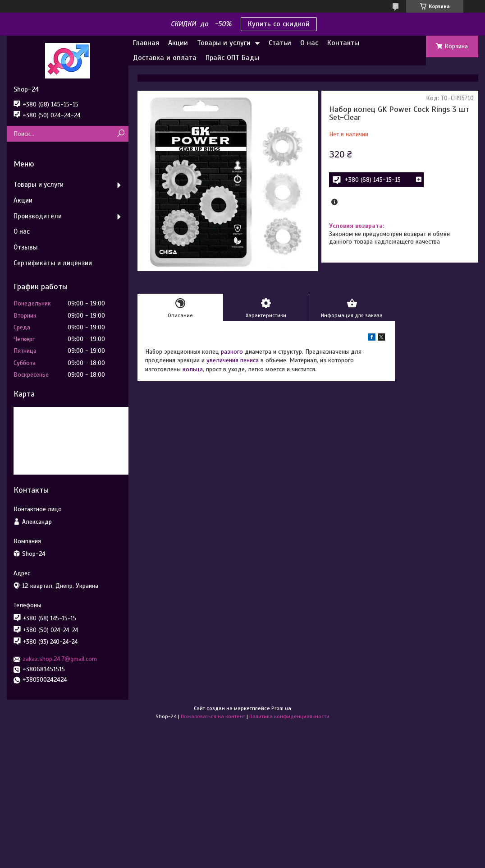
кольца (193, 369)
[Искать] (121, 134)
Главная (146, 43)
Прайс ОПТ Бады (232, 58)
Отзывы (26, 247)
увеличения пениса (233, 360)
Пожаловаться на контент (213, 716)
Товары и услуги (224, 43)
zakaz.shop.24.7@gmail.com (60, 659)
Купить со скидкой (279, 24)
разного (232, 352)
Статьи (280, 43)
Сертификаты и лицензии (53, 263)
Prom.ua (281, 708)
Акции (178, 43)
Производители (38, 216)
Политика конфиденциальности (289, 716)
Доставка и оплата (165, 58)
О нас (309, 43)
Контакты (343, 43)
